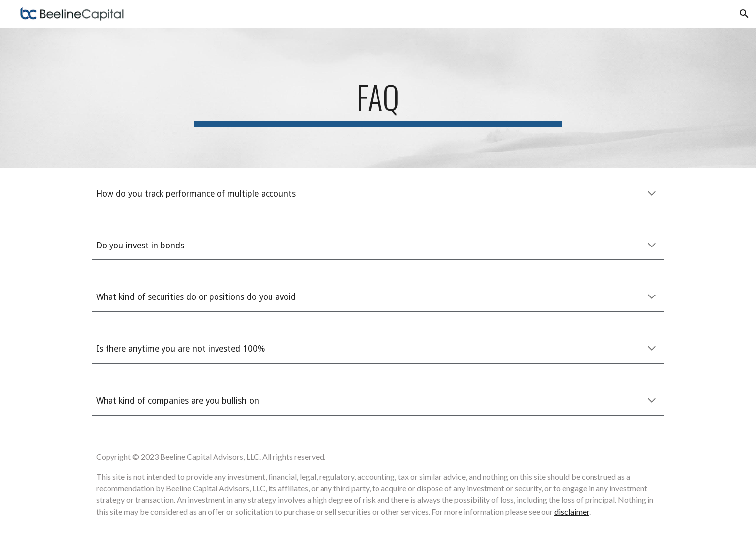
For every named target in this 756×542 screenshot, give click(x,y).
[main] (378, 98)
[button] (744, 14)
